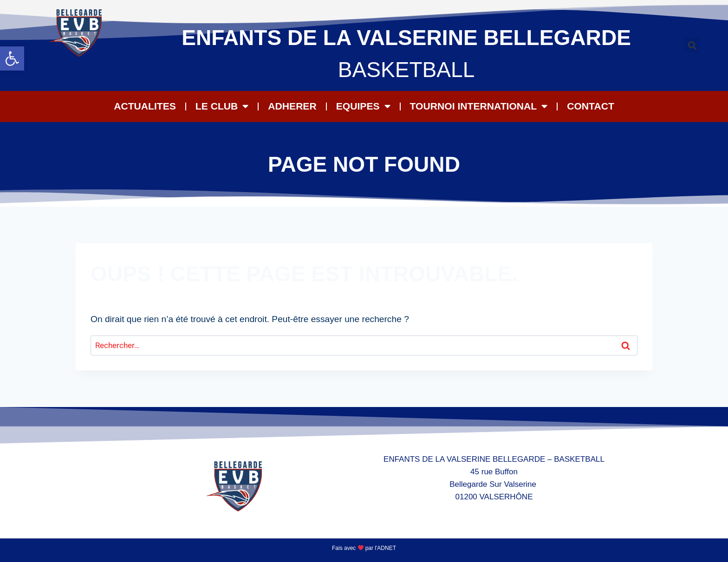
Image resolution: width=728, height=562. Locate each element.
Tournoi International (479, 107)
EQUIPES (363, 107)
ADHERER (292, 106)
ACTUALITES (145, 106)
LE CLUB (222, 107)
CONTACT (591, 106)
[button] (12, 58)
